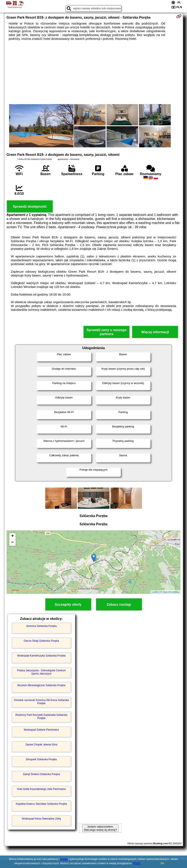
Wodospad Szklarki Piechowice (41, 730)
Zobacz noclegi (119, 605)
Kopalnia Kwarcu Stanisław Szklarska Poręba (41, 804)
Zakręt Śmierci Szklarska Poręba (41, 774)
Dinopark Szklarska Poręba (41, 759)
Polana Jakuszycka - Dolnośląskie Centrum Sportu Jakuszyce (41, 672)
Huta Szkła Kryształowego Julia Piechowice (41, 789)
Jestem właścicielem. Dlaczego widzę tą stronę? (100, 828)
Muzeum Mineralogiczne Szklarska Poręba (41, 685)
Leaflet (155, 592)
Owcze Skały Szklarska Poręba (41, 641)
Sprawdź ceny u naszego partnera (107, 332)
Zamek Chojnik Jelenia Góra (41, 745)
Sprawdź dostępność (30, 207)
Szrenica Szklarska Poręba (41, 626)
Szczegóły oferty (68, 605)
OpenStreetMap (171, 592)
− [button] (13, 543)
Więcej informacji (155, 332)
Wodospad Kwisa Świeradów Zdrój (41, 819)
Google (64, 859)
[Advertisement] (94, 72)
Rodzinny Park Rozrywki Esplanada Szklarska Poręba (41, 716)
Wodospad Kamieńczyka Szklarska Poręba (41, 656)
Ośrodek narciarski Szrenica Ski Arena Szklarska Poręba (41, 702)
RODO (137, 863)
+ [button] (13, 536)
